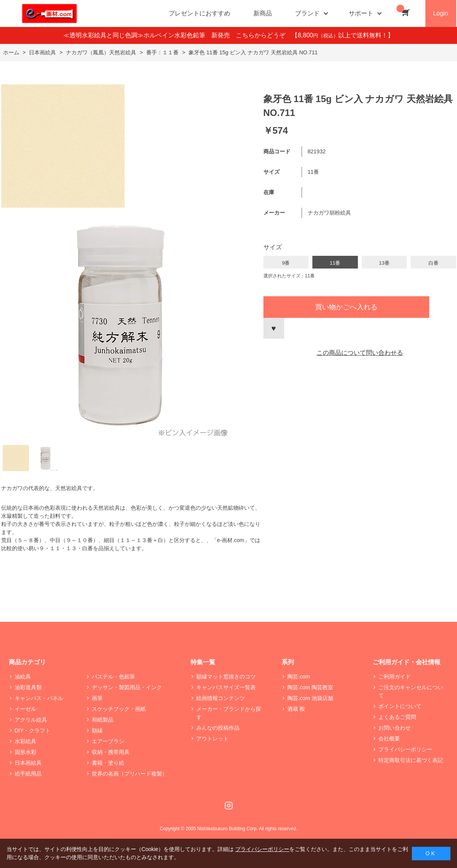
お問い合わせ (395, 728)
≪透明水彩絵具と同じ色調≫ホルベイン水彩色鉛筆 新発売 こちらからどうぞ (177, 35)
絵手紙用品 (28, 774)
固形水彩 (25, 752)
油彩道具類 (28, 687)
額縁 (97, 730)
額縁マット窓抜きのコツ (226, 677)
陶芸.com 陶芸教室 (310, 687)
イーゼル (25, 709)
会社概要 (389, 739)
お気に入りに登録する (274, 328)
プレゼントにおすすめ (199, 13)
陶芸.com (298, 677)
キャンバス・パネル (39, 698)
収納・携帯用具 (111, 752)
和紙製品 (103, 720)
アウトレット (212, 739)
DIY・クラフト (33, 730)
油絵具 (23, 677)
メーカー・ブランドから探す (229, 713)
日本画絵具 (28, 763)
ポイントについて (400, 706)
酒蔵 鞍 (296, 709)
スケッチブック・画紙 (119, 709)
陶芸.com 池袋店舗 (310, 698)
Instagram (229, 806)
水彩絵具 (25, 741)
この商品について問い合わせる (360, 353)
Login (441, 13)
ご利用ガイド (395, 677)
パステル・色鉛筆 (113, 677)
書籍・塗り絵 (108, 763)
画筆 (97, 698)
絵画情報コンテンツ (221, 698)
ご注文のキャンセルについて (411, 691)
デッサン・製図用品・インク (127, 687)
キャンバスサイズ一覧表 (226, 687)
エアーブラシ (108, 741)
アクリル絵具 (31, 720)
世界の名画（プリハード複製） (130, 774)
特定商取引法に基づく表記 (411, 760)
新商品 (263, 13)
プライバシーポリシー (405, 749)
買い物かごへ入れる (346, 307)
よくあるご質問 (397, 717)
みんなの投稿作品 (218, 728)
